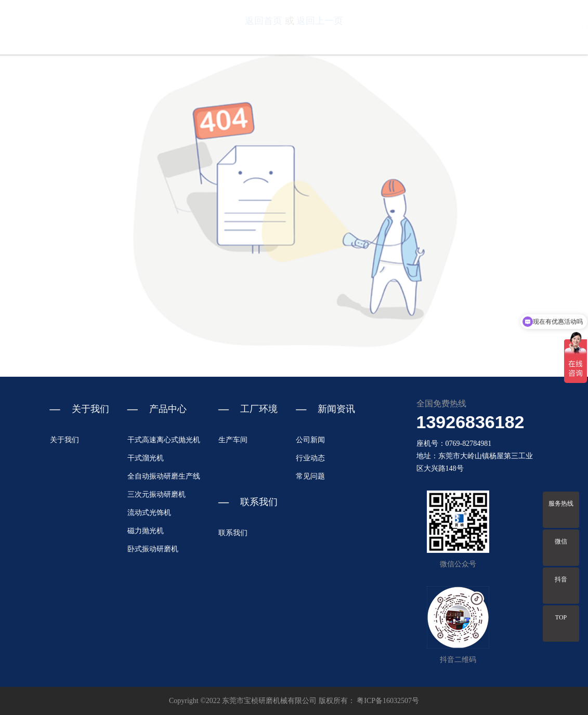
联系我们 (558, 27)
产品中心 (427, 27)
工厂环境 (471, 27)
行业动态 (310, 458)
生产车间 (233, 440)
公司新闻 (310, 440)
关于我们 (383, 27)
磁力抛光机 (146, 531)
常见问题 (310, 476)
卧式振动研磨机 (153, 549)
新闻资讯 (515, 27)
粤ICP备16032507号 (388, 701)
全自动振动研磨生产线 (164, 476)
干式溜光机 (146, 458)
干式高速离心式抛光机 (164, 440)
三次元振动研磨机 (156, 494)
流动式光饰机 (149, 513)
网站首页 (339, 27)
